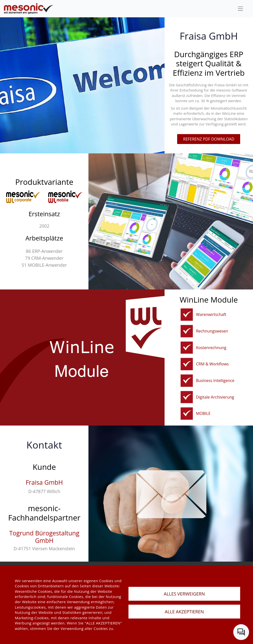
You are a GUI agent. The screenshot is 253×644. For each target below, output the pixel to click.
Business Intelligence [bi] (215, 381)
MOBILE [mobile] (203, 413)
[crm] (187, 364)
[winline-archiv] (187, 397)
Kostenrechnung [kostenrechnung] (211, 348)
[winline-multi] (65, 197)
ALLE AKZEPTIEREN (184, 612)
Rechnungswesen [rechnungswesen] (212, 331)
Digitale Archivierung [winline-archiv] (215, 397)
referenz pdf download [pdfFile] (209, 139)
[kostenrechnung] (187, 348)
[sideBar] (240, 9)
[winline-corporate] (23, 197)
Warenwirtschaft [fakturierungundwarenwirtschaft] (211, 314)
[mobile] (187, 414)
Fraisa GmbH (44, 482)
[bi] (187, 381)
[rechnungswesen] (187, 331)
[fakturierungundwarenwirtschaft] (187, 315)
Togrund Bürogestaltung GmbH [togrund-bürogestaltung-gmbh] (44, 537)
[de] (29, 9)
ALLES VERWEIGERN (184, 594)
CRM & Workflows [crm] (212, 364)
